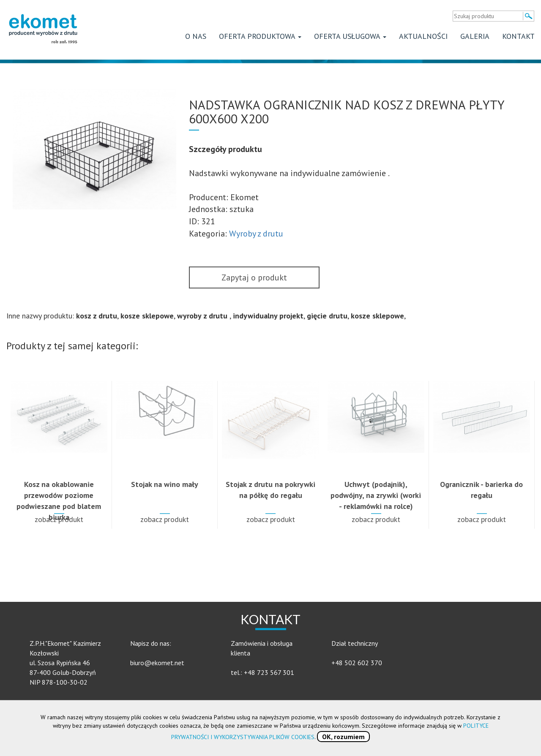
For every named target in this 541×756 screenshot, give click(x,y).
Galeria (475, 36)
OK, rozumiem (343, 737)
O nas (196, 36)
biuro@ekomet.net (157, 663)
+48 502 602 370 (357, 663)
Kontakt (518, 36)
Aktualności (423, 36)
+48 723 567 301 (269, 672)
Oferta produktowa (260, 36)
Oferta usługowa (350, 36)
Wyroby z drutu (256, 234)
